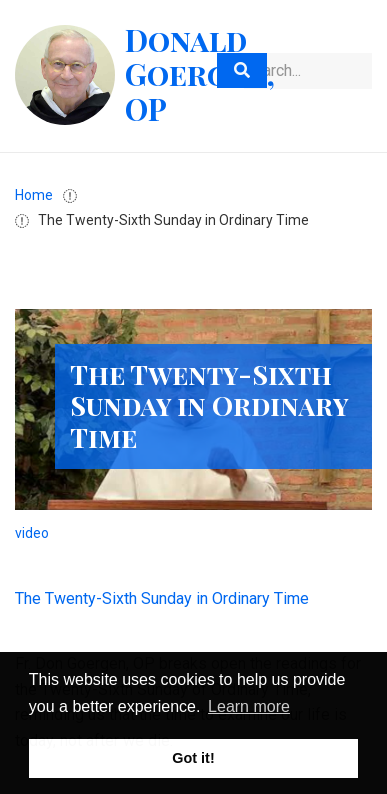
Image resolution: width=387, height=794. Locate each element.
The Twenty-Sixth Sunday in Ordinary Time (162, 598)
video (32, 533)
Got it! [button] (193, 758)
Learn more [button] (249, 706)
